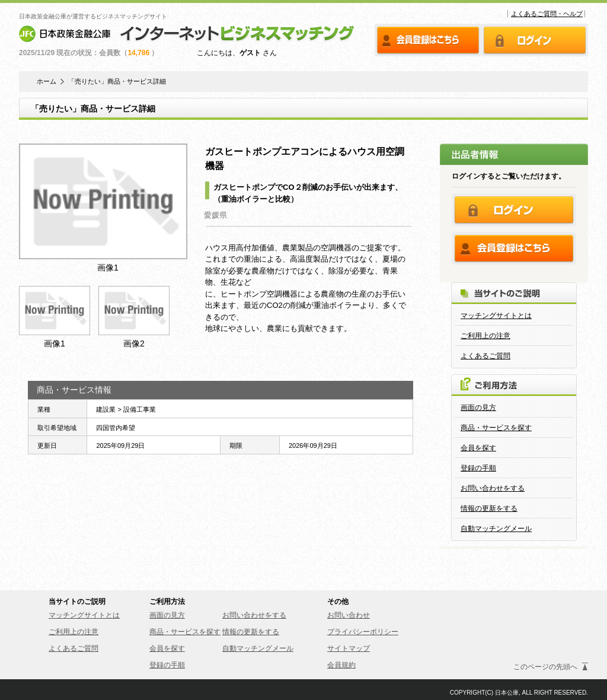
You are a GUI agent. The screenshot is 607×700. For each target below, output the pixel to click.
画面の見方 (478, 408)
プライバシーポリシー (363, 632)
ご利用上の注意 (485, 336)
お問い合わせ (349, 615)
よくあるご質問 (485, 356)
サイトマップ (349, 648)
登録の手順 (478, 468)
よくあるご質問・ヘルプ (547, 14)
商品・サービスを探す (496, 428)
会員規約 (341, 665)
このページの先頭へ (545, 667)
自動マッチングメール (496, 529)
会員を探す (478, 448)
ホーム (47, 82)
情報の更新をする (489, 508)
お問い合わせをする (493, 488)
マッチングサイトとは (496, 316)
